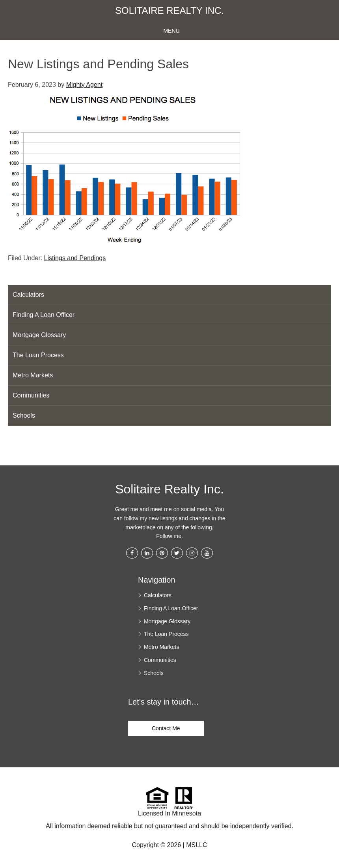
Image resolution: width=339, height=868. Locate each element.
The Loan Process (38, 355)
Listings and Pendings (75, 258)
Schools (24, 415)
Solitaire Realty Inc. (169, 11)
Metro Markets (33, 375)
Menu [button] (171, 31)
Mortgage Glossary (39, 335)
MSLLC (197, 845)
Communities (31, 395)
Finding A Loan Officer (44, 315)
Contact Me (166, 728)
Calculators (28, 295)
